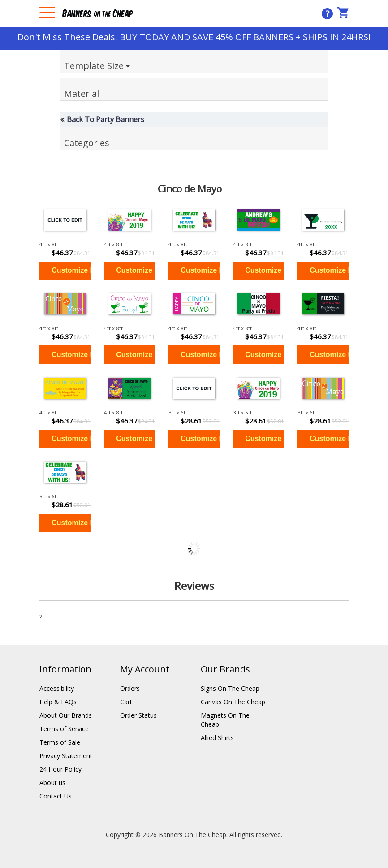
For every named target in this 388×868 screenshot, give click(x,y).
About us (52, 783)
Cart (126, 702)
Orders (130, 688)
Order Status (138, 715)
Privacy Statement (66, 756)
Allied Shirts (217, 738)
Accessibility (57, 688)
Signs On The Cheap (230, 688)
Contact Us (56, 796)
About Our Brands (66, 715)
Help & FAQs (58, 702)
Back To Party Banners (106, 119)
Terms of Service (64, 729)
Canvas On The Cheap (233, 702)
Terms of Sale (60, 742)
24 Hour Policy (60, 769)
